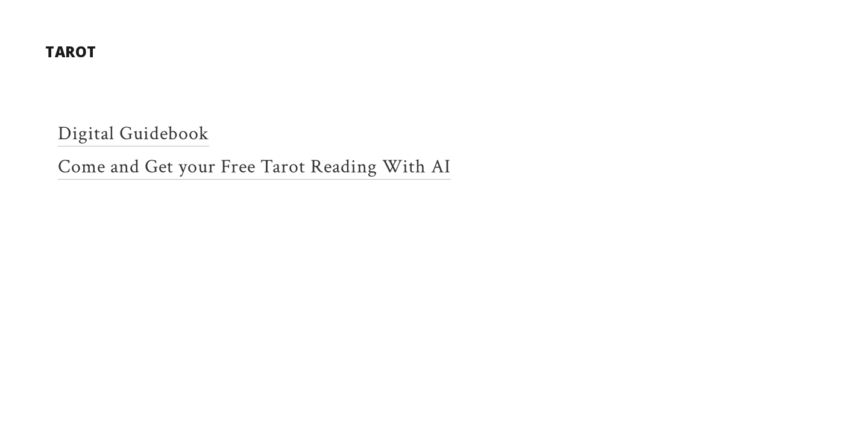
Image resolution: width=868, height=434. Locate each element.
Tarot (71, 52)
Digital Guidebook (134, 134)
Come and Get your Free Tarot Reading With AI (254, 167)
